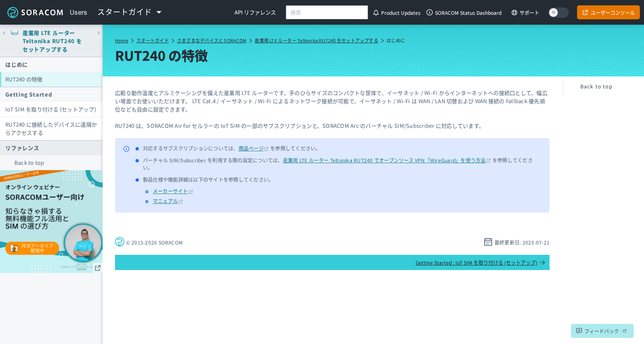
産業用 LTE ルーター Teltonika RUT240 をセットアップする (316, 40)
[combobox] (327, 12)
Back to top (29, 163)
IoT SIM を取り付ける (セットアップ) (51, 109)
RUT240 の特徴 (24, 79)
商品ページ (251, 148)
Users (79, 12)
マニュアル (165, 201)
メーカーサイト (170, 191)
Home (122, 40)
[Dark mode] (559, 13)
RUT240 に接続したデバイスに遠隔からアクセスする (51, 128)
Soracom (35, 12)
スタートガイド (153, 40)
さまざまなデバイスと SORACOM (212, 40)
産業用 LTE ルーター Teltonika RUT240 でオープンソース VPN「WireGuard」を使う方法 (384, 160)
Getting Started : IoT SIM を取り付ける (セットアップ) (481, 262)
